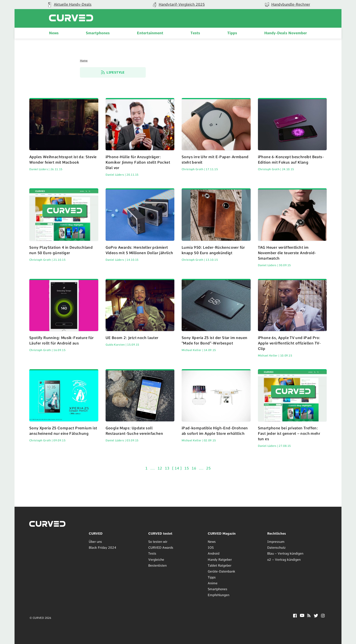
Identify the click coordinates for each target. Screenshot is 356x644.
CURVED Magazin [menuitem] (222, 533)
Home (84, 61)
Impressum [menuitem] (276, 542)
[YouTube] (302, 616)
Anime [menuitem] (213, 583)
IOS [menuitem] (211, 548)
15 (187, 468)
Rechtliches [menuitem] (277, 533)
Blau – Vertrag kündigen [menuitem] (285, 554)
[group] (69, 5)
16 (194, 468)
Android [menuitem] (214, 554)
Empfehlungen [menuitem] (219, 595)
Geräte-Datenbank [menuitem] (221, 571)
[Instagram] (323, 616)
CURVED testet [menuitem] (160, 533)
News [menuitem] (54, 33)
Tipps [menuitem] (232, 33)
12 (160, 468)
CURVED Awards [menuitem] (161, 548)
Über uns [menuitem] (95, 542)
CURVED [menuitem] (96, 533)
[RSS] (309, 616)
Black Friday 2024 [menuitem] (103, 548)
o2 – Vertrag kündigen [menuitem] (284, 560)
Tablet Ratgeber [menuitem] (220, 565)
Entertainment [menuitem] (150, 33)
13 (168, 468)
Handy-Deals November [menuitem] (286, 33)
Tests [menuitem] (195, 33)
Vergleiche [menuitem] (156, 560)
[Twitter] (316, 616)
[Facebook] (295, 616)
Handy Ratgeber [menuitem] (220, 560)
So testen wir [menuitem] (158, 542)
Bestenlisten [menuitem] (157, 565)
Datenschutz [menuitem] (276, 548)
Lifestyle (113, 73)
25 (208, 468)
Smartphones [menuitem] (98, 33)
